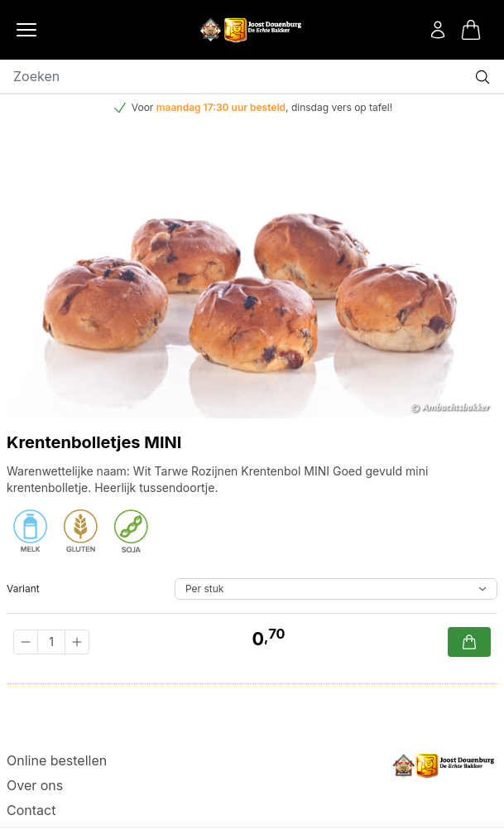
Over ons (35, 785)
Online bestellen (57, 760)
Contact (31, 810)
